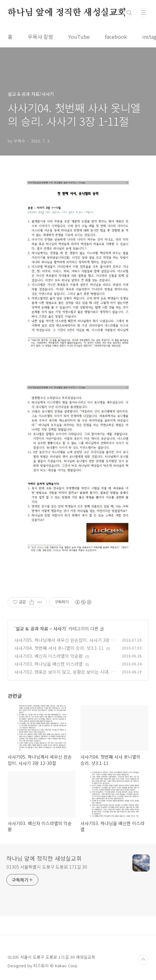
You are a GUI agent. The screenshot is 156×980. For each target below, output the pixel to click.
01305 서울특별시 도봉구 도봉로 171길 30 (47, 867)
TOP (143, 960)
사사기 (59, 629)
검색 (129, 13)
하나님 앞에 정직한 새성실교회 (67, 13)
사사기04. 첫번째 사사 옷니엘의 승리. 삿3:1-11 (59, 648)
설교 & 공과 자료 (32, 629)
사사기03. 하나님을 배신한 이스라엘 (48, 664)
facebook (116, 37)
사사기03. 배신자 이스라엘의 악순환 (48, 656)
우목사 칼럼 (40, 37)
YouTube (79, 37)
